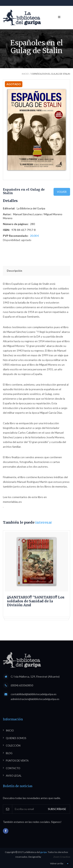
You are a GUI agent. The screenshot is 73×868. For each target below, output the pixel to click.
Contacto (13, 768)
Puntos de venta (17, 761)
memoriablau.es (12, 502)
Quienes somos (16, 738)
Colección (13, 746)
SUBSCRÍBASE (57, 809)
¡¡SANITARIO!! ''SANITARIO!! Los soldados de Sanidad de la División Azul (36, 601)
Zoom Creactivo (62, 857)
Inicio (25, 74)
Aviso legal (14, 776)
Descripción (15, 271)
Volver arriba (60, 864)
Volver (62, 192)
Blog (9, 753)
